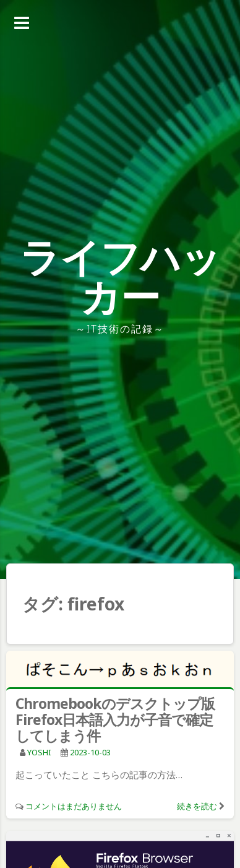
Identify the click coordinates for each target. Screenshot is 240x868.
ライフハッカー (120, 276)
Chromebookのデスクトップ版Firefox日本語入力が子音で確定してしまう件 (115, 719)
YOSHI (39, 752)
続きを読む (197, 806)
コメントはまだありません (74, 806)
